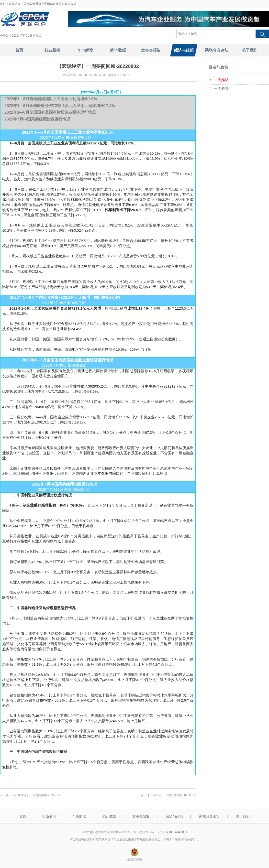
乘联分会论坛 (209, 816)
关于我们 (243, 816)
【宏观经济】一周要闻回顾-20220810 (171, 795)
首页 (23, 816)
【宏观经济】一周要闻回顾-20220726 (36, 795)
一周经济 (219, 80)
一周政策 (219, 89)
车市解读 (79, 816)
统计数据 (109, 816)
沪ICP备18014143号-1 (172, 832)
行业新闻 (49, 816)
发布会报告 (141, 816)
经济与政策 (174, 816)
